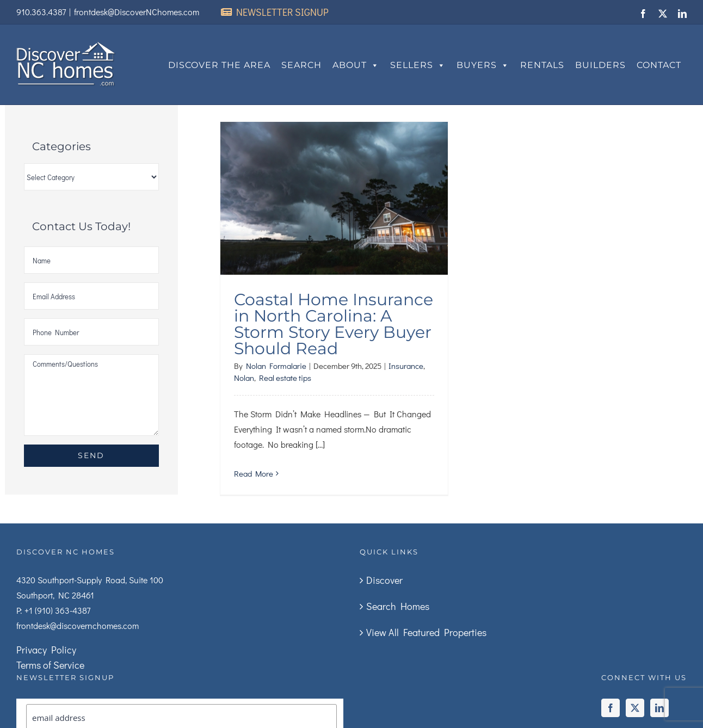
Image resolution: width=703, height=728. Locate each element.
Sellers (418, 65)
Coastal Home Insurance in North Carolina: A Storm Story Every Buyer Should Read (334, 324)
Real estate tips (285, 378)
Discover (384, 580)
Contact (659, 65)
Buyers (483, 65)
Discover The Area (219, 65)
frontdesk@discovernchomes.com (78, 625)
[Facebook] (610, 708)
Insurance (406, 366)
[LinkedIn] (659, 708)
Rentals (542, 65)
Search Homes (398, 606)
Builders (600, 65)
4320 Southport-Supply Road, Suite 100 (90, 580)
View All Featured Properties (426, 632)
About (356, 65)
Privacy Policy (46, 650)
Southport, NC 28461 (55, 595)
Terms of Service (50, 665)
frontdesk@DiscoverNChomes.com (137, 12)
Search (301, 65)
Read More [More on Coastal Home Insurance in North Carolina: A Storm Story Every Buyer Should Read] (254, 473)
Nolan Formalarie (276, 366)
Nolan (244, 378)
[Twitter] (635, 708)
